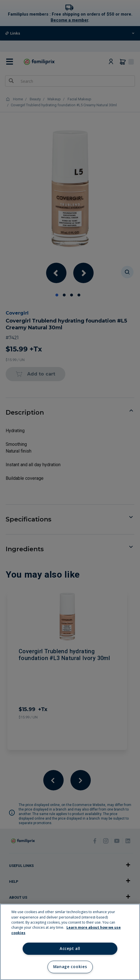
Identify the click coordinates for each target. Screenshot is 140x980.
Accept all (70, 949)
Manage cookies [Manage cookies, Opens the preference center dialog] (70, 967)
